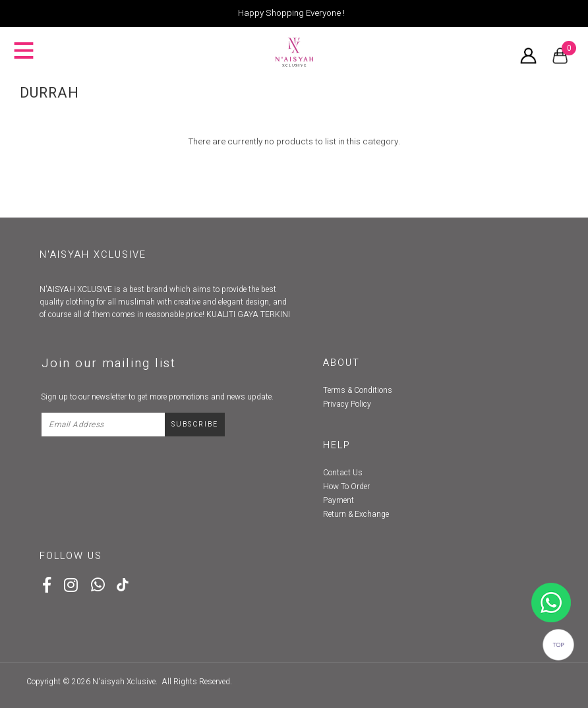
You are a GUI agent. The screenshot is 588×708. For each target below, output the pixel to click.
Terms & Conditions (358, 390)
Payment (338, 500)
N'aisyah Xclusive (124, 682)
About (341, 363)
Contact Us (343, 473)
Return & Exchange (356, 514)
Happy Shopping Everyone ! (291, 13)
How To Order (346, 487)
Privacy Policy (347, 404)
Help (337, 445)
